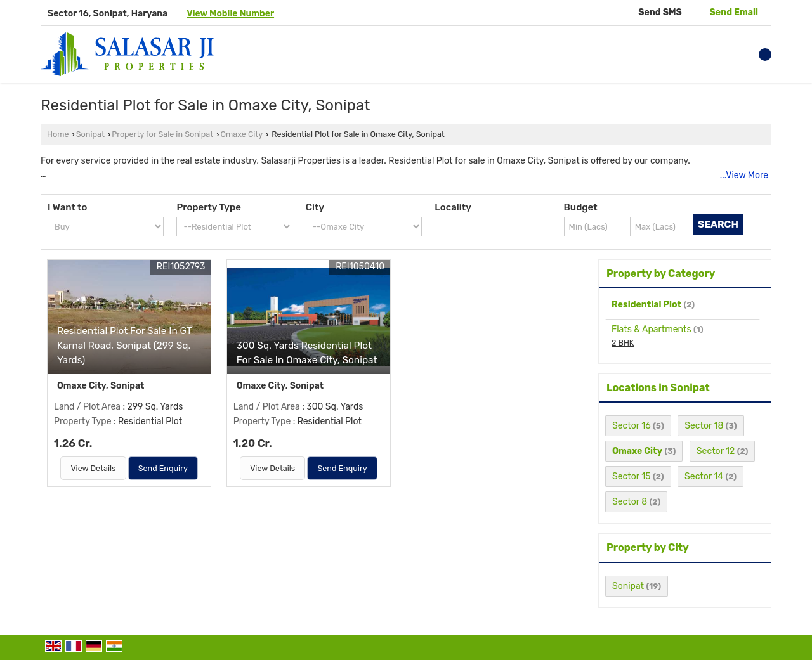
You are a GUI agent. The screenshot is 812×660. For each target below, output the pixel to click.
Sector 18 (704, 426)
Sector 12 (716, 451)
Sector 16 (632, 426)
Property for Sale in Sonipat (162, 134)
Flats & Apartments (652, 329)
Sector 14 (704, 476)
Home (58, 134)
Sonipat (90, 134)
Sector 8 (630, 502)
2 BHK (623, 343)
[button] (230, 14)
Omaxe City (242, 134)
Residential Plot (646, 305)
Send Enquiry (163, 468)
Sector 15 (632, 476)
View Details (93, 468)
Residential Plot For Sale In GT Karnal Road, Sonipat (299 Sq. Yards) (124, 346)
